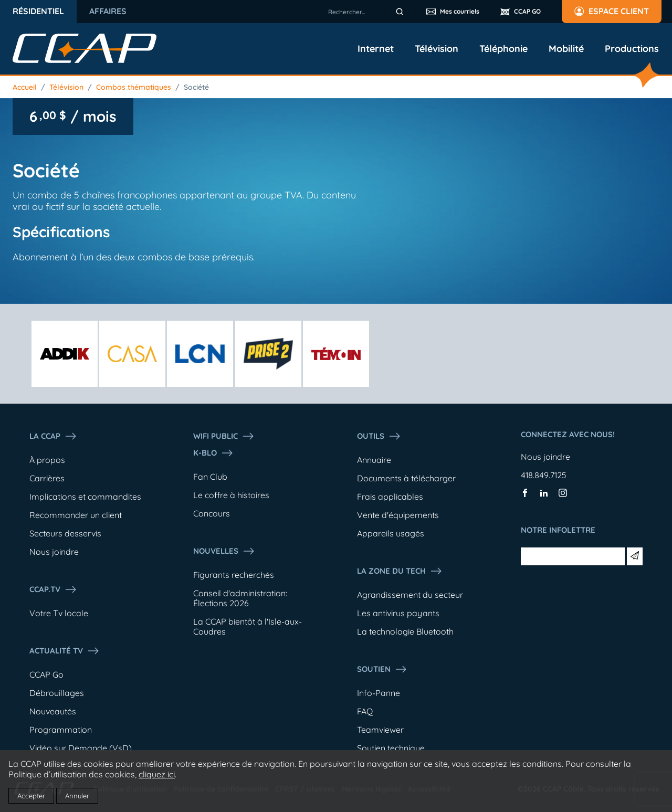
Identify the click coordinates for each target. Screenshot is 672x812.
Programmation (61, 730)
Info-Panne (379, 693)
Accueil (25, 87)
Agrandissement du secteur (410, 595)
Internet (376, 49)
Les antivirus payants (398, 613)
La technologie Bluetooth (405, 631)
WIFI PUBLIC (224, 436)
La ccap (53, 436)
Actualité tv (65, 651)
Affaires (108, 11)
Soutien (382, 669)
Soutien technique (391, 748)
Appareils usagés (391, 533)
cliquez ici (157, 774)
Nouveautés (53, 711)
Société (196, 87)
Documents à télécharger (406, 478)
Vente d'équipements (398, 515)
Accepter (31, 796)
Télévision (437, 49)
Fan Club (210, 477)
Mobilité (566, 49)
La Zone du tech (400, 571)
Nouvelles (224, 551)
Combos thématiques (134, 87)
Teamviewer (380, 730)
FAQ (365, 711)
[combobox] (367, 12)
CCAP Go (46, 674)
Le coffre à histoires (231, 495)
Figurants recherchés (234, 575)
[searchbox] (367, 12)
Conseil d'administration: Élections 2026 (240, 598)
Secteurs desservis (65, 533)
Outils (379, 436)
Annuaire (374, 460)
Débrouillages (57, 693)
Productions (632, 49)
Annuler (77, 796)
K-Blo (213, 453)
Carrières (47, 478)
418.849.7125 (544, 475)
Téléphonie (503, 49)
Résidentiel (38, 11)
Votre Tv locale (59, 613)
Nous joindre (54, 552)
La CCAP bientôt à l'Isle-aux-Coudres (248, 626)
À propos (47, 460)
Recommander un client (76, 515)
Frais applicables (390, 497)
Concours (212, 513)
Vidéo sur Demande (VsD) (81, 748)
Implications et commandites (85, 497)
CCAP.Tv (53, 589)
